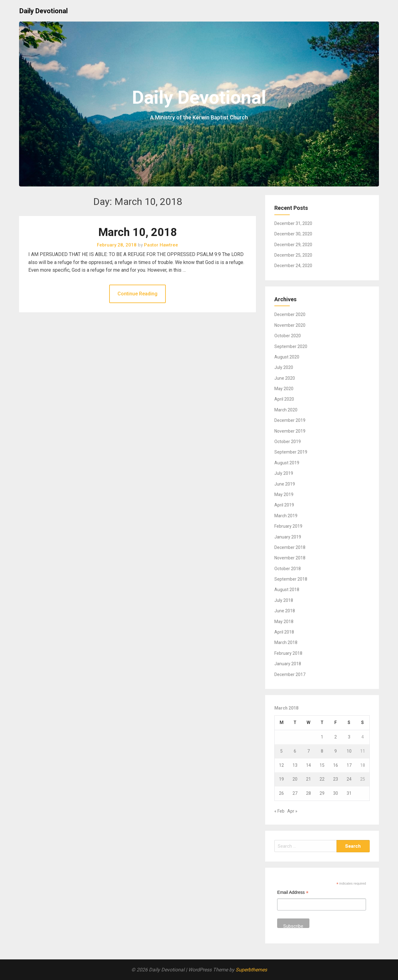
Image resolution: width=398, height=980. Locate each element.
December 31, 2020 (293, 223)
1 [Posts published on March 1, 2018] (322, 737)
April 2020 (284, 399)
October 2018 (288, 569)
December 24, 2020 (293, 266)
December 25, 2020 (293, 255)
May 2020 (284, 389)
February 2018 (288, 653)
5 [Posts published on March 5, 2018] (281, 751)
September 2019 (291, 452)
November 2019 (290, 431)
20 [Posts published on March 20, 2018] (295, 779)
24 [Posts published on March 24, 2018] (349, 779)
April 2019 (284, 505)
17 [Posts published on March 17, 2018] (349, 765)
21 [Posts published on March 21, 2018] (308, 779)
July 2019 (284, 473)
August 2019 (287, 463)
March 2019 (286, 516)
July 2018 (284, 600)
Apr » (292, 811)
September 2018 (291, 579)
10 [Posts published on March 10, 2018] (349, 751)
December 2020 (290, 314)
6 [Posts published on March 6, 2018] (295, 751)
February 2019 (288, 526)
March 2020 (286, 410)
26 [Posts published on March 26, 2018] (281, 793)
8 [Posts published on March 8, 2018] (322, 751)
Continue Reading (137, 294)
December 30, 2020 (293, 234)
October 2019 (288, 442)
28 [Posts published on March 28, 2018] (308, 793)
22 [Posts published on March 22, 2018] (322, 779)
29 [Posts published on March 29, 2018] (322, 793)
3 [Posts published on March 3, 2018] (349, 737)
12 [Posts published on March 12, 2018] (281, 765)
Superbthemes (251, 970)
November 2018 (290, 558)
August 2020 (287, 357)
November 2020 (290, 325)
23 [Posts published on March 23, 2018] (336, 779)
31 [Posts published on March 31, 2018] (349, 793)
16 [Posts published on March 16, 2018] (336, 765)
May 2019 (284, 494)
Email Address (293, 893)
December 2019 (290, 420)
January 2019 (288, 537)
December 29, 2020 (293, 245)
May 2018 (284, 622)
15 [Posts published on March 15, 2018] (322, 765)
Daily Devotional (44, 11)
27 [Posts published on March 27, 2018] (295, 793)
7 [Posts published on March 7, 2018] (308, 751)
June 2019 (285, 484)
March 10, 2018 (138, 232)
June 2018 (285, 611)
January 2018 (288, 664)
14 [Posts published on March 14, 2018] (308, 765)
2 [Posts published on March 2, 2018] (336, 737)
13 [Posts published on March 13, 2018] (295, 765)
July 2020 (284, 367)
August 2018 (287, 590)
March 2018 (286, 642)
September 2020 (291, 346)
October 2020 (288, 336)
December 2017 (290, 674)
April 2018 (284, 632)
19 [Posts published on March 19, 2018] (281, 779)
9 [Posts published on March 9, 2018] (336, 751)
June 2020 (285, 378)
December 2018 (290, 547)
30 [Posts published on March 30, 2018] (336, 793)
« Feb (279, 811)
